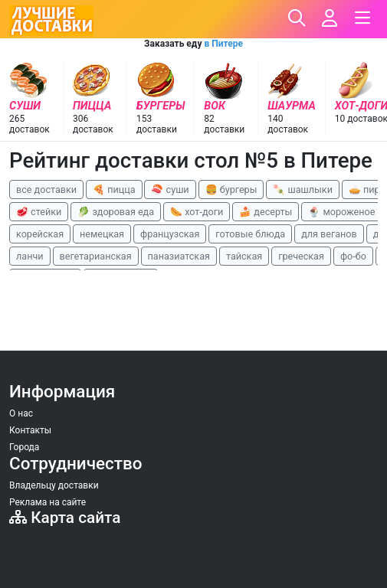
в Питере (223, 44)
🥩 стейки (39, 212)
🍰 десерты (266, 212)
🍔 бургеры (231, 189)
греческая (301, 256)
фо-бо (353, 256)
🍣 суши (170, 189)
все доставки (46, 189)
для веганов (329, 234)
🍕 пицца (114, 189)
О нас (21, 413)
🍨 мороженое (341, 212)
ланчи (30, 256)
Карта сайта (65, 518)
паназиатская (179, 256)
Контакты (30, 430)
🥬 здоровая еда (116, 212)
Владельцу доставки (54, 485)
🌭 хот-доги (197, 212)
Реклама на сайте (48, 502)
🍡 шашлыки (303, 189)
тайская (244, 256)
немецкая (102, 234)
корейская (40, 234)
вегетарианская (96, 256)
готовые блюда (250, 234)
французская (170, 234)
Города (24, 447)
